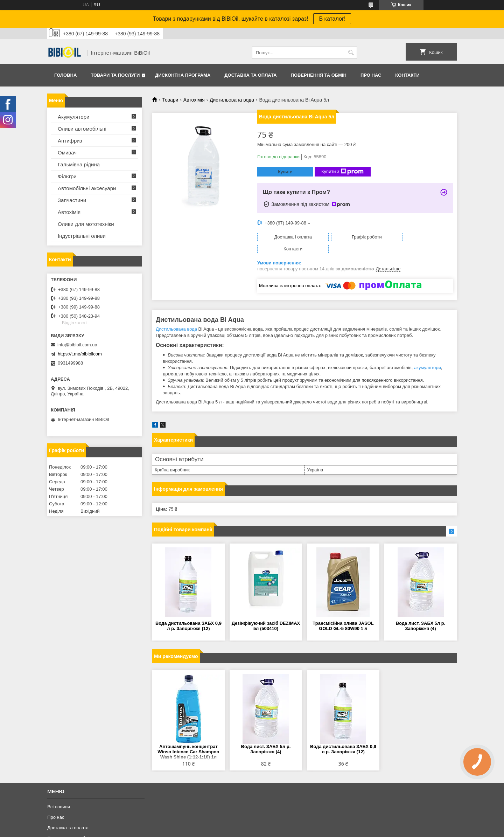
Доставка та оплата (250, 75)
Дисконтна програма (183, 75)
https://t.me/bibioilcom (80, 354)
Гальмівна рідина (79, 164)
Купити (285, 172)
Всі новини (59, 795)
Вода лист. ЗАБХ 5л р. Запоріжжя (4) (421, 614)
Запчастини (72, 200)
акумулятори (428, 356)
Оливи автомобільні (82, 129)
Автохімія (194, 100)
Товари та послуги (115, 75)
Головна (65, 75)
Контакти (407, 75)
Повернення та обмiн (319, 75)
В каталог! (332, 19)
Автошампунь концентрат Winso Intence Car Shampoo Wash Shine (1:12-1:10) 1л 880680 (188, 740)
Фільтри (67, 176)
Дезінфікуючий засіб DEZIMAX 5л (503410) (266, 614)
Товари (170, 100)
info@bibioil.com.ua (77, 345)
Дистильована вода (232, 100)
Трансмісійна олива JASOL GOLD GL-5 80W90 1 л (343, 614)
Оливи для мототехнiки (86, 224)
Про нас (371, 75)
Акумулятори (73, 117)
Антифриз (70, 141)
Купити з (342, 172)
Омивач (67, 153)
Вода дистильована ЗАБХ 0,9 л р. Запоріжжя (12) (188, 614)
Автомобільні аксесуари (87, 188)
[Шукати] (351, 53)
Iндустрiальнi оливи (82, 236)
